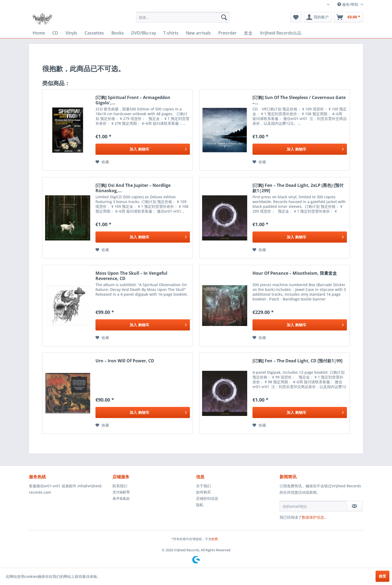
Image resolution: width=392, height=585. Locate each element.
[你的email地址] (313, 506)
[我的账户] (318, 17)
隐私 (200, 505)
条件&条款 (121, 498)
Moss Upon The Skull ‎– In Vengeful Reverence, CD (131, 276)
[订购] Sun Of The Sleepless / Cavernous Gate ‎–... (299, 100)
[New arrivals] (198, 33)
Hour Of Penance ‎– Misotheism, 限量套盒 (295, 273)
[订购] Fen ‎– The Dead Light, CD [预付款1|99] (297, 361)
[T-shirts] (171, 33)
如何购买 (203, 492)
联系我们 (120, 486)
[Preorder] (227, 33)
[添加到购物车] (143, 149)
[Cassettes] (94, 33)
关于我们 (203, 486)
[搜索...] (183, 17)
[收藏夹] (296, 17)
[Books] (118, 33)
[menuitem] (183, 17)
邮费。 (216, 539)
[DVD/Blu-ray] (144, 33)
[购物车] (349, 17)
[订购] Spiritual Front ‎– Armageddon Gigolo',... (133, 100)
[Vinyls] (71, 33)
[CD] (55, 33)
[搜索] (224, 17)
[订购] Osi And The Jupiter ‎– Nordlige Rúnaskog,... (133, 188)
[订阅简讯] (354, 506)
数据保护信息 (313, 517)
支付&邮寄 (121, 492)
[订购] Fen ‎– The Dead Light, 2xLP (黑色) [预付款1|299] (298, 188)
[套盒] (248, 33)
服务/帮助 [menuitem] (348, 4)
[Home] (39, 33)
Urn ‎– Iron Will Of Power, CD (125, 361)
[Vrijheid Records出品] (281, 33)
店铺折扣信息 (207, 498)
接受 (382, 576)
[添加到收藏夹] (102, 162)
